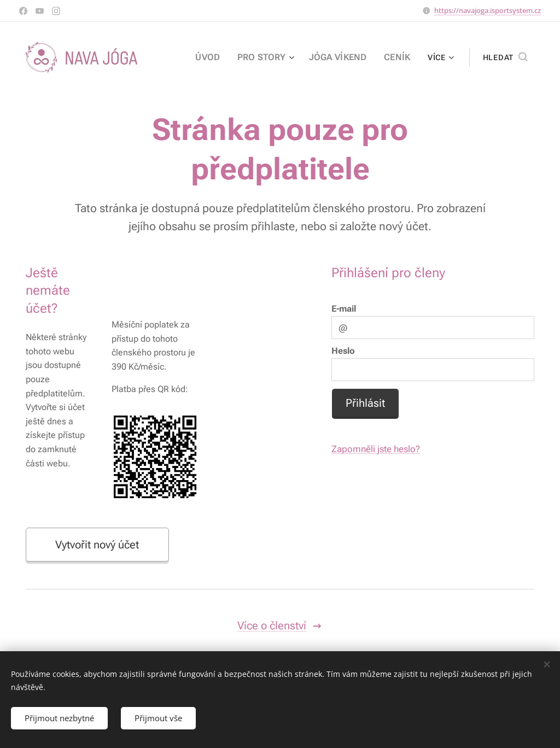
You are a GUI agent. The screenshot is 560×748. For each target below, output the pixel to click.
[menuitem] (222, 57)
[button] (505, 57)
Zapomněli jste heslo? (376, 449)
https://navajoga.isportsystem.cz (488, 10)
